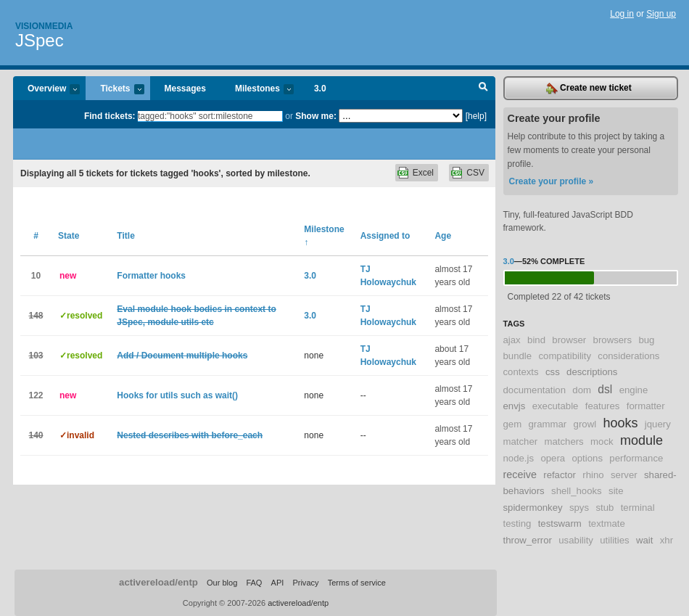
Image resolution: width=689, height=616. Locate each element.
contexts (521, 372)
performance (636, 458)
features (603, 406)
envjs (515, 406)
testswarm (560, 523)
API (278, 583)
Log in (622, 14)
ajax (512, 340)
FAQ (254, 583)
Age (443, 236)
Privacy (305, 583)
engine (634, 390)
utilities (614, 540)
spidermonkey (533, 508)
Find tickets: (110, 116)
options (587, 458)
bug (646, 340)
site (616, 491)
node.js (519, 458)
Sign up (661, 14)
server (624, 475)
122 (36, 395)
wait (644, 540)
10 (36, 276)
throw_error (528, 540)
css (553, 372)
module (641, 440)
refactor (560, 475)
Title (125, 236)
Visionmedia (44, 26)
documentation (535, 390)
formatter (646, 406)
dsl (605, 389)
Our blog (222, 583)
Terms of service (357, 583)
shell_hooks (577, 491)
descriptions (592, 372)
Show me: (316, 116)
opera (553, 458)
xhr (667, 540)
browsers (613, 340)
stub (605, 508)
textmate (607, 523)
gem (513, 424)
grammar (548, 424)
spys (579, 508)
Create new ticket (589, 89)
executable (556, 406)
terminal (638, 508)
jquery (658, 424)
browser (569, 340)
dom (582, 390)
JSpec (40, 40)
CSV (475, 173)
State (69, 236)
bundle (518, 356)
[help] (476, 116)
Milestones (257, 90)
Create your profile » (552, 181)
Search (483, 89)
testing (517, 523)
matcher (521, 442)
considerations (628, 356)
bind (536, 340)
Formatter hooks (151, 276)
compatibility (565, 356)
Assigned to (385, 236)
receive (520, 475)
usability (576, 540)
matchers (564, 442)
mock (602, 442)
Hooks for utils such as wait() (177, 395)
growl (585, 424)
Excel (423, 173)
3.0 (320, 89)
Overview (46, 90)
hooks (620, 423)
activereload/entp (158, 582)
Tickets (115, 90)
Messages (185, 89)
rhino (593, 475)
